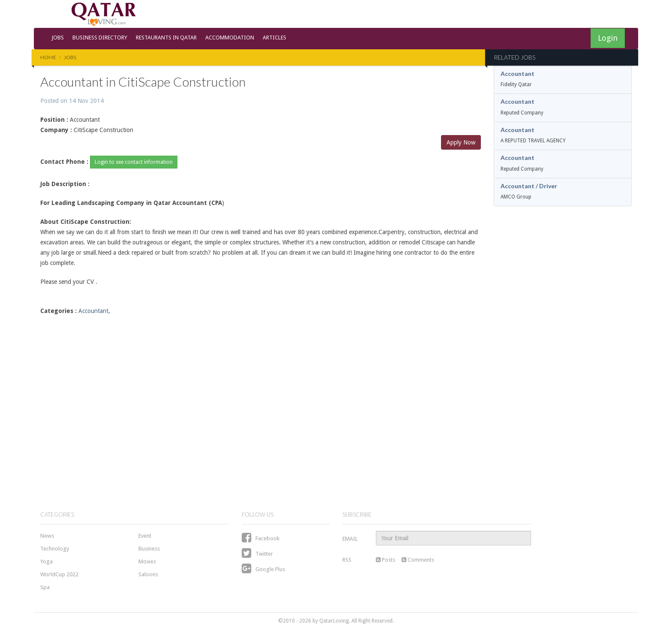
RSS (347, 560)
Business (149, 549)
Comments (418, 560)
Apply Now (461, 142)
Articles (274, 38)
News (47, 536)
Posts (385, 560)
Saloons (148, 574)
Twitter (257, 554)
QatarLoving (334, 621)
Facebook (261, 538)
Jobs (58, 38)
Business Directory (100, 38)
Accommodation (230, 38)
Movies (147, 561)
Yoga (46, 561)
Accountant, (94, 311)
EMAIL (350, 539)
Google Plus (263, 569)
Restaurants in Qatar (166, 38)
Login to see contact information (134, 162)
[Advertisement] (261, 389)
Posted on (72, 101)
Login (608, 38)
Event (145, 536)
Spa (45, 587)
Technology (55, 549)
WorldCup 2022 (59, 574)
